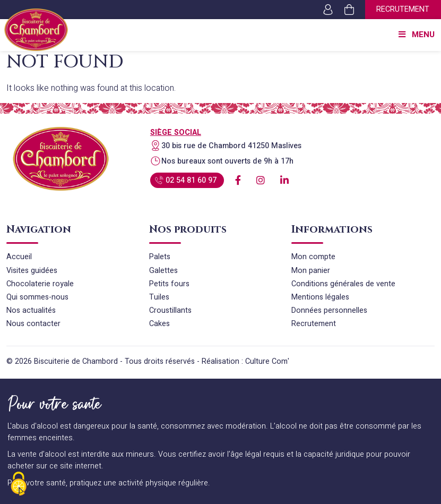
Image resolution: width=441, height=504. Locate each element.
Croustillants (170, 310)
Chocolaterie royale (40, 284)
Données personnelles (329, 310)
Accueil (19, 257)
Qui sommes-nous (37, 297)
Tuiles (159, 297)
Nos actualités (31, 310)
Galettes (163, 271)
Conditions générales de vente (343, 284)
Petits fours (169, 284)
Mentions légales (320, 297)
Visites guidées (32, 271)
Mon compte (313, 257)
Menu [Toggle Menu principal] (416, 35)
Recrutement (403, 9)
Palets (160, 257)
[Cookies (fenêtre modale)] (19, 485)
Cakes (159, 324)
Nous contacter (33, 324)
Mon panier (311, 271)
